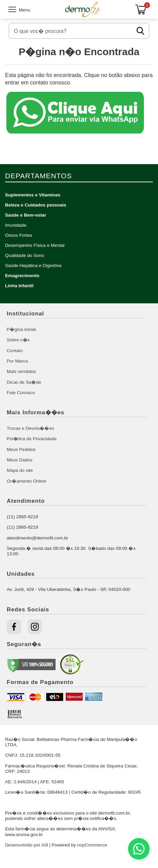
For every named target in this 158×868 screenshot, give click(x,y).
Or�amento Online (27, 481)
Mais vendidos (21, 371)
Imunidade (16, 225)
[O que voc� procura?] (72, 31)
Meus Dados (19, 460)
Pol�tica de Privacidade (32, 439)
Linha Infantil (19, 286)
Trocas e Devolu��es (30, 428)
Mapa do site (20, 470)
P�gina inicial (21, 329)
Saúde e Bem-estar (26, 215)
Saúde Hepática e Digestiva (33, 266)
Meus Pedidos (21, 449)
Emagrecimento (22, 276)
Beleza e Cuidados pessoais (36, 205)
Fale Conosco (21, 393)
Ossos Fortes (19, 235)
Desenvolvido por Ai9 (27, 845)
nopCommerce (92, 845)
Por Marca (17, 361)
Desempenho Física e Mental (35, 245)
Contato (15, 351)
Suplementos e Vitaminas (33, 195)
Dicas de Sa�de (24, 382)
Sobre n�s (18, 340)
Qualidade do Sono (25, 255)
